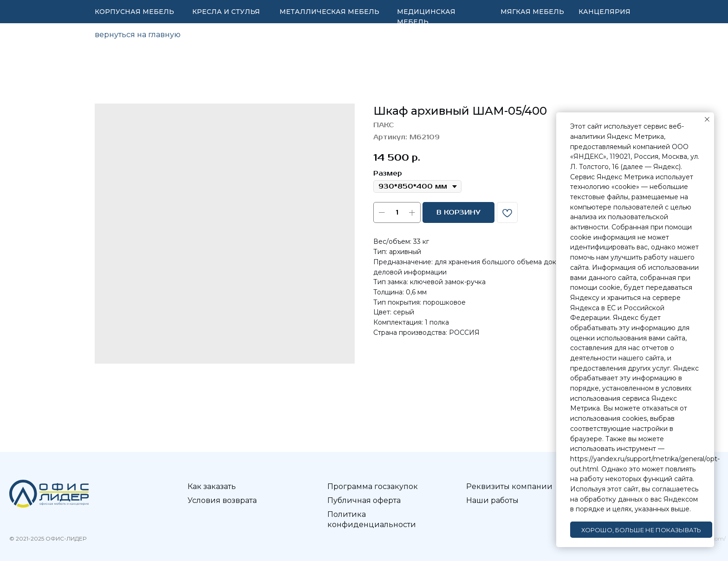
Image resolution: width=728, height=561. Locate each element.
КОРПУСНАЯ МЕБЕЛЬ (134, 12)
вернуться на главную (138, 35)
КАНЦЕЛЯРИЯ (604, 12)
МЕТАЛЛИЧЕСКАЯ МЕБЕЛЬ (329, 12)
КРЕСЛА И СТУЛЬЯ (226, 12)
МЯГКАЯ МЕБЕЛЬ (532, 12)
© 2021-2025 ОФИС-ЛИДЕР (48, 538)
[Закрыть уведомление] (707, 119)
